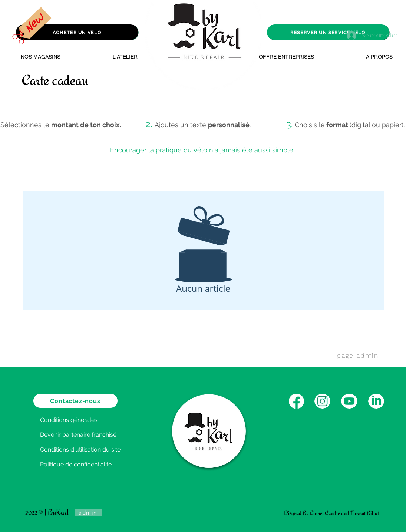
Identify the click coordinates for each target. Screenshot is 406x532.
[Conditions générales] (76, 420)
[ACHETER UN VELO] (77, 32)
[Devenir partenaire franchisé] (89, 434)
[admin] (89, 512)
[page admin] (359, 355)
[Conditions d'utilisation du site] (92, 449)
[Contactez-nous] (75, 401)
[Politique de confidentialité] (89, 464)
